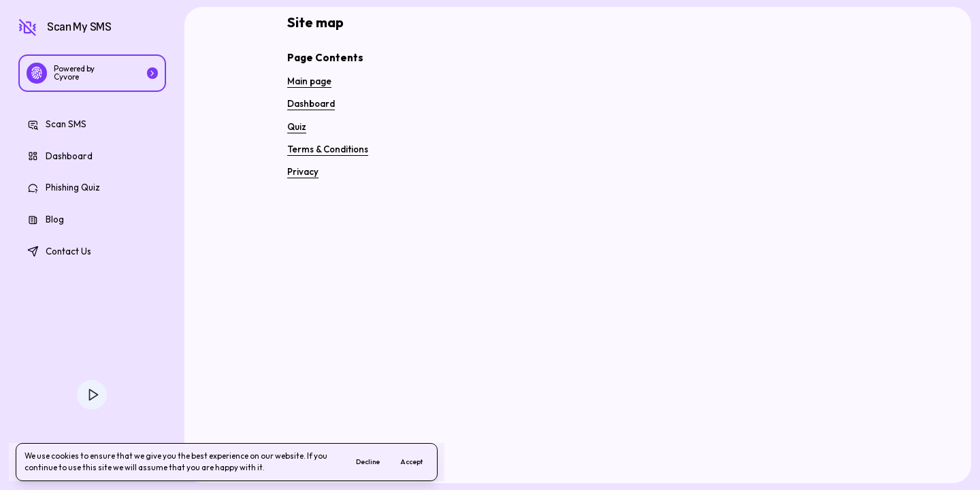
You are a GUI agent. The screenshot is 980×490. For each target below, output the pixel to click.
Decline (368, 462)
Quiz (297, 127)
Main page (309, 81)
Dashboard (311, 103)
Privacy (303, 171)
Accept (411, 462)
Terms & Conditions (328, 149)
